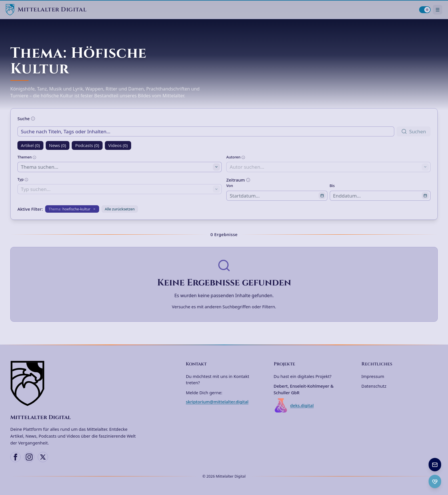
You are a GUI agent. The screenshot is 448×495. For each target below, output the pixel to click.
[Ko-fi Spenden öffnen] (435, 481)
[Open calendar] (322, 196)
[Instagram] (29, 457)
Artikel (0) (30, 145)
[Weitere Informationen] (33, 119)
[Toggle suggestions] (216, 167)
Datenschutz (374, 386)
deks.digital (294, 405)
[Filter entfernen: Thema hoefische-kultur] (72, 209)
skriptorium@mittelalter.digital (217, 402)
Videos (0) (118, 145)
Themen (27, 157)
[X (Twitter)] (43, 457)
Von (230, 186)
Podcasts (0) (87, 145)
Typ (23, 179)
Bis (332, 186)
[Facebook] (15, 457)
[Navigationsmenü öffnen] (438, 10)
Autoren (236, 157)
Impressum (373, 376)
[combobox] (120, 167)
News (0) (58, 145)
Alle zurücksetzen (120, 209)
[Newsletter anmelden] (435, 465)
